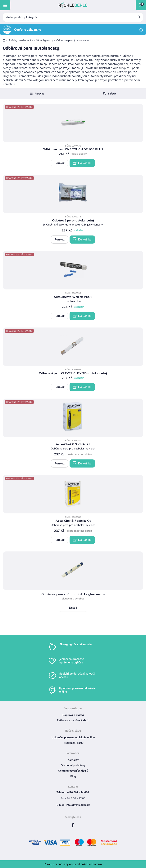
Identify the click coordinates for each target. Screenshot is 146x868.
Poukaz (59, 163)
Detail (73, 608)
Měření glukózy (45, 40)
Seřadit (110, 94)
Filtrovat (37, 94)
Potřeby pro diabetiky (21, 40)
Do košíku (82, 163)
